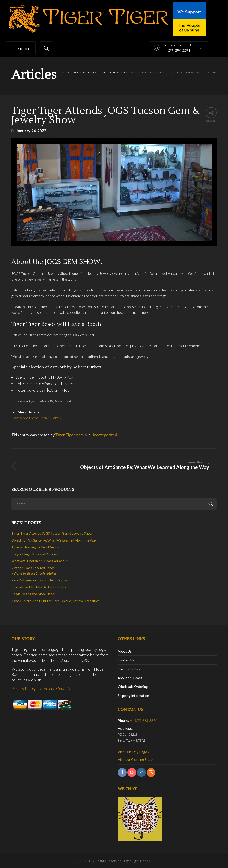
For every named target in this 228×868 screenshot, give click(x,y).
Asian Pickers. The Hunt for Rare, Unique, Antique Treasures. (56, 601)
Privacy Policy (23, 689)
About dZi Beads (130, 678)
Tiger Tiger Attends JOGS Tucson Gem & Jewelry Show (52, 533)
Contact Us (126, 660)
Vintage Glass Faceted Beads (34, 570)
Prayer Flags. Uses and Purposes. (36, 554)
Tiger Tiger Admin (71, 435)
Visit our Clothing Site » (135, 759)
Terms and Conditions (57, 689)
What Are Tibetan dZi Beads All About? (40, 561)
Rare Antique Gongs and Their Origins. (40, 580)
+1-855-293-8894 (144, 720)
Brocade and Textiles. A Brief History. (39, 587)
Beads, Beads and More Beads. (34, 594)
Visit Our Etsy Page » (133, 752)
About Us (125, 651)
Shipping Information (133, 696)
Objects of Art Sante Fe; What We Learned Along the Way (116, 465)
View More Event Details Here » (36, 418)
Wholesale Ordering (133, 687)
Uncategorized (104, 435)
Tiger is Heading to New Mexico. (36, 547)
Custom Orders (129, 669)
